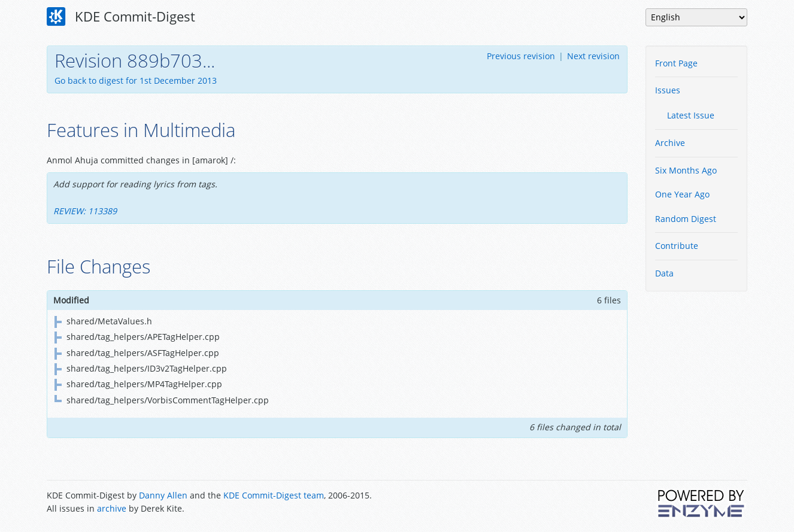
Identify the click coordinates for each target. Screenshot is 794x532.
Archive (670, 143)
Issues (668, 90)
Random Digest (686, 219)
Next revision (593, 56)
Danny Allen (163, 495)
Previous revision (521, 56)
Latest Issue (691, 115)
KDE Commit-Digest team (274, 495)
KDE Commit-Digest (121, 17)
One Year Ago (682, 194)
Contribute (677, 246)
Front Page (676, 63)
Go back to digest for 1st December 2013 (136, 80)
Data (664, 273)
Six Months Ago (686, 170)
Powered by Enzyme (702, 503)
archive (112, 508)
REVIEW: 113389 (85, 211)
